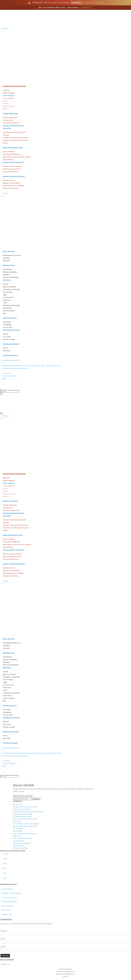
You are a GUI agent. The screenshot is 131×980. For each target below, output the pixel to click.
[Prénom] (65, 934)
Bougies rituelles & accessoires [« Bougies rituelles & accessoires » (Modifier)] (14, 176)
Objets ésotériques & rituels (22, 834)
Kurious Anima (6, 910)
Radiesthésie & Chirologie (11, 305)
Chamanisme (7, 308)
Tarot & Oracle (8, 327)
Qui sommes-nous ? (8, 906)
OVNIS (5, 303)
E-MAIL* (3, 947)
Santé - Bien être (9, 251)
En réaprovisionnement (21, 816)
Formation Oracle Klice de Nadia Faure (16, 368)
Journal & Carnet (8, 297)
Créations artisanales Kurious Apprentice (27, 812)
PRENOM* (4, 931)
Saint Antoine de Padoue (21, 838)
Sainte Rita (17, 846)
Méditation (6, 275)
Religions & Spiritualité (11, 344)
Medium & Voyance (10, 318)
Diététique (6, 258)
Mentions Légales (7, 889)
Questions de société (10, 355)
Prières (5, 348)
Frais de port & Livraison (9, 897)
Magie (5, 295)
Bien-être (16, 804)
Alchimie (6, 334)
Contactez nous (7, 914)
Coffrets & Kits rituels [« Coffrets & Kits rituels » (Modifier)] (11, 113)
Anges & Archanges (9, 287)
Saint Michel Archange (20, 843)
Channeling (7, 322)
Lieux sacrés (7, 337)
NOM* (3, 939)
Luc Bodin (16, 829)
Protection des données (9, 902)
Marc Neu (16, 831)
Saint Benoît (17, 841)
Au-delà (5, 284)
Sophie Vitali (5, 964)
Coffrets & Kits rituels (20, 809)
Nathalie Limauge (9, 339)
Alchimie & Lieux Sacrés (11, 330)
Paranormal (7, 300)
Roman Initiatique (9, 311)
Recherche (36, 799)
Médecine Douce (9, 265)
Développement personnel (12, 255)
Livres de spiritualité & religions (24, 826)
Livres (15, 821)
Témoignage (7, 325)
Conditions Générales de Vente (12, 893)
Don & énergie (8, 292)
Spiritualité (6, 351)
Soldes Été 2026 (18, 848)
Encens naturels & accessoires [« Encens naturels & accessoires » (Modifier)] (14, 162)
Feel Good (6, 261)
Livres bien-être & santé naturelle (24, 824)
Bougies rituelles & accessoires (23, 807)
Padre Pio (16, 836)
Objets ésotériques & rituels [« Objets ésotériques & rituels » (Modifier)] (13, 147)
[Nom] (65, 942)
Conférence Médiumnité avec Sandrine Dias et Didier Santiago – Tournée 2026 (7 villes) (32, 366)
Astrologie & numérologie (11, 289)
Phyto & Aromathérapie (11, 277)
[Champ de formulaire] (5, 956)
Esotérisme (7, 280)
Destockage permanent (21, 814)
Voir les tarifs (86, 8)
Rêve (4, 313)
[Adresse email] (65, 950)
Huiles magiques (9, 96)
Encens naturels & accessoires (23, 819)
